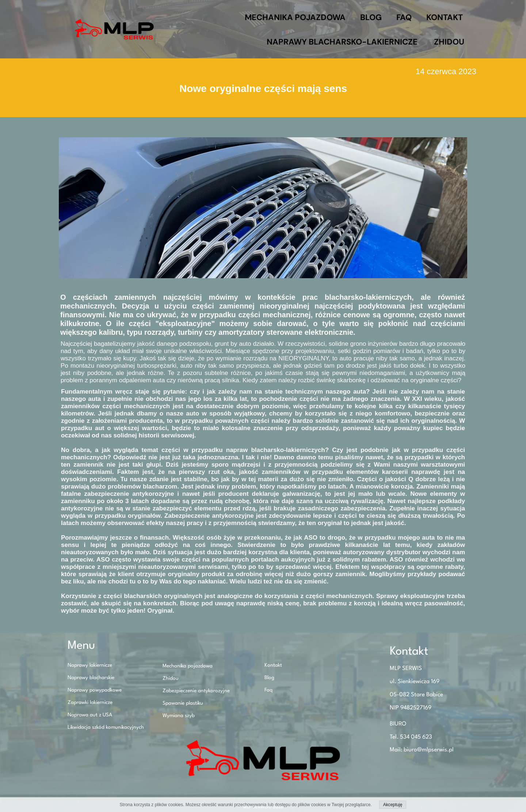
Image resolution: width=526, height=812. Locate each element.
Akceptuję (393, 805)
